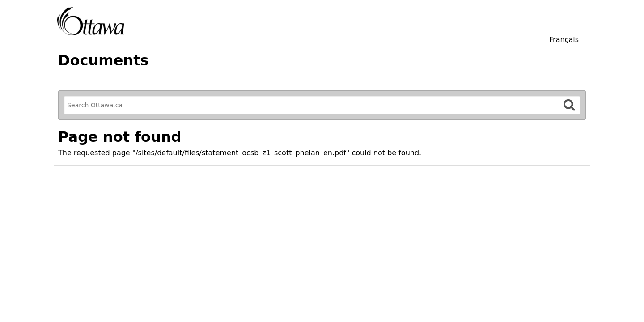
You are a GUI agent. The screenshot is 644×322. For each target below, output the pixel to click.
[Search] (569, 105)
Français (564, 40)
